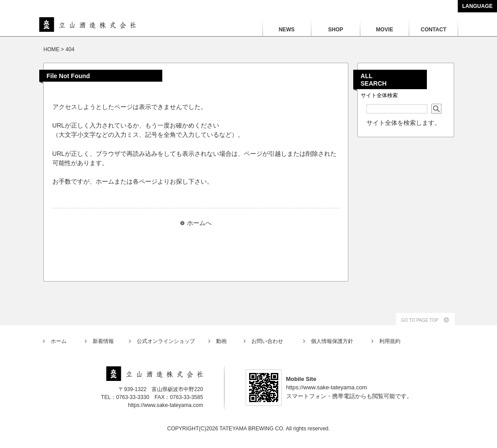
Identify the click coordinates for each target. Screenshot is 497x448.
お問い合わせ (267, 341)
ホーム (59, 341)
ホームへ (199, 223)
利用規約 (390, 341)
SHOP (336, 30)
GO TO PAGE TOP (420, 320)
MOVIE (385, 30)
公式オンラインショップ (166, 341)
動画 (221, 341)
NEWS (287, 30)
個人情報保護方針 (332, 341)
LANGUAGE (477, 6)
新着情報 (103, 341)
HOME (52, 49)
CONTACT (433, 30)
